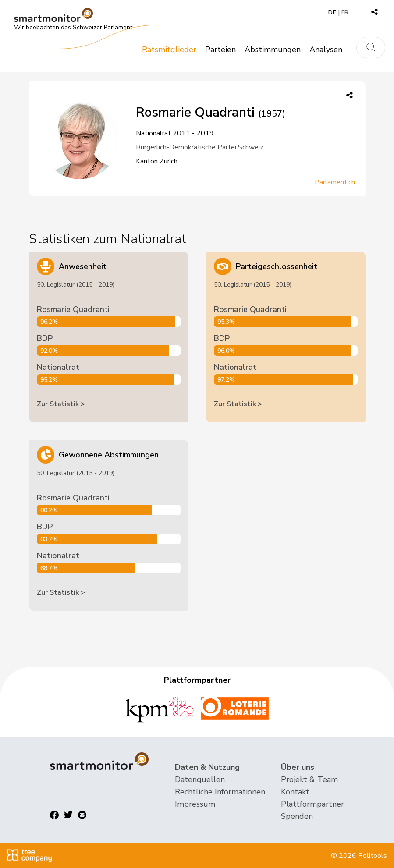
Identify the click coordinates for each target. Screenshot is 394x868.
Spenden (297, 816)
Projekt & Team (309, 779)
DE (332, 12)
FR (345, 12)
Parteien (220, 50)
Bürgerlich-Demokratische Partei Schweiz (200, 147)
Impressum (195, 804)
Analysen (326, 50)
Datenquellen (200, 779)
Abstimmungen (273, 50)
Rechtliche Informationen (220, 792)
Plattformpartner (312, 804)
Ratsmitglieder (169, 50)
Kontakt (295, 792)
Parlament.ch (335, 182)
